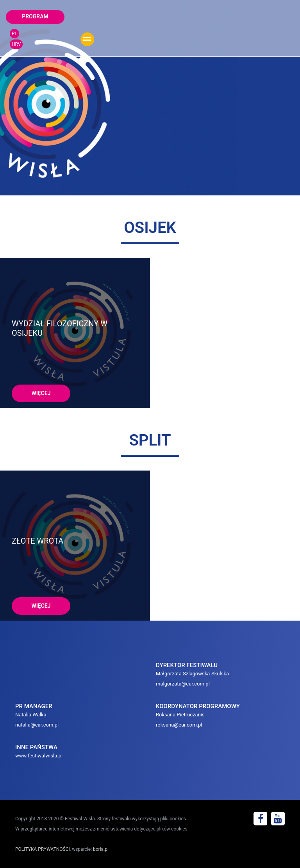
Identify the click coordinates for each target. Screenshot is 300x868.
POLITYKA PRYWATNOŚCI (43, 849)
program (35, 16)
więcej (41, 393)
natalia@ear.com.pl (37, 725)
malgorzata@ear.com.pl (183, 684)
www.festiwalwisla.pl (39, 756)
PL (14, 34)
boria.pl (101, 849)
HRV (16, 44)
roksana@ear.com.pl (179, 725)
